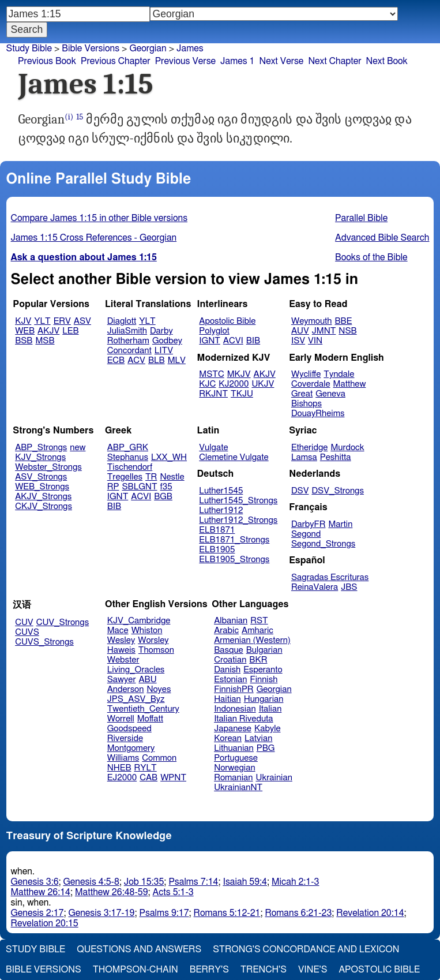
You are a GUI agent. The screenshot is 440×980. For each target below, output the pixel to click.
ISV (298, 341)
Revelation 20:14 (370, 913)
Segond (306, 534)
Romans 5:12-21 (227, 913)
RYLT (145, 768)
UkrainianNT (238, 788)
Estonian (230, 680)
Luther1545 (221, 491)
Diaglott (122, 321)
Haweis (121, 650)
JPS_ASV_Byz (136, 699)
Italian (270, 709)
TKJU (242, 394)
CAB (148, 778)
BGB (163, 497)
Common (159, 758)
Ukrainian (274, 778)
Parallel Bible (361, 218)
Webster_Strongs (48, 467)
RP (113, 487)
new (78, 448)
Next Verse (282, 61)
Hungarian (264, 699)
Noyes (159, 689)
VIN (315, 341)
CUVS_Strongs (44, 642)
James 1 (237, 61)
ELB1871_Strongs (234, 540)
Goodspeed (129, 729)
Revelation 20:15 (45, 923)
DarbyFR (309, 524)
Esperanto (263, 670)
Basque (229, 650)
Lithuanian (234, 748)
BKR (258, 660)
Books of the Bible (371, 257)
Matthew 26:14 (41, 892)
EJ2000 (122, 778)
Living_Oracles (136, 670)
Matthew (350, 384)
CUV (24, 622)
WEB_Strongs (42, 487)
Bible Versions (91, 48)
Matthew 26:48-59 (112, 892)
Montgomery (131, 748)
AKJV (48, 331)
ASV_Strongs (41, 477)
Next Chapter (334, 61)
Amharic (257, 631)
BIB (253, 341)
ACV (136, 360)
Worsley (153, 640)
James (190, 48)
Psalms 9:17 (164, 913)
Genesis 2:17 (37, 913)
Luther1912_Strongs (238, 520)
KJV (23, 321)
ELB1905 (217, 550)
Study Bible (29, 48)
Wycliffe (306, 374)
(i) (69, 117)
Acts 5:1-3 (173, 892)
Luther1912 (221, 510)
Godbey (167, 341)
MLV (177, 360)
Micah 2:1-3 (295, 882)
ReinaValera (315, 587)
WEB (25, 331)
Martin (340, 524)
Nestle (172, 477)
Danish (227, 670)
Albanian (231, 621)
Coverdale (311, 384)
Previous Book (47, 61)
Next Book (387, 61)
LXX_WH (169, 457)
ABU (147, 680)
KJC (207, 384)
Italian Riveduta (243, 719)
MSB (45, 341)
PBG (266, 748)
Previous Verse (185, 61)
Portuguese (236, 758)
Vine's (313, 970)
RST (259, 621)
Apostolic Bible (379, 970)
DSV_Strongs (338, 491)
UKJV (263, 384)
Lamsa (304, 457)
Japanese (233, 729)
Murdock (347, 448)
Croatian (230, 660)
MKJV (239, 374)
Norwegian (234, 768)
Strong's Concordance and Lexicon (306, 949)
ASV (82, 321)
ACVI (233, 341)
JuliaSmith (127, 331)
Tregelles (125, 477)
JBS (349, 587)
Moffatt (150, 719)
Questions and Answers (139, 949)
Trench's (264, 970)
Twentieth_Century (143, 709)
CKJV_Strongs (44, 506)
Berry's (209, 970)
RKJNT (213, 394)
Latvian (258, 738)
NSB (347, 331)
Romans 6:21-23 (298, 913)
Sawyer (122, 680)
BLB (157, 360)
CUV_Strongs (63, 622)
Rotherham (128, 341)
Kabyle (268, 729)
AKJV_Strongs (43, 497)
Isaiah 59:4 (245, 882)
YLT (42, 321)
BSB (24, 341)
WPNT (173, 778)
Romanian (233, 778)
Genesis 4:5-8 (91, 882)
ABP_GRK (128, 448)
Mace (118, 631)
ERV (62, 321)
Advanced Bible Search (382, 238)
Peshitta (336, 457)
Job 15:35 (144, 882)
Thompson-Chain (136, 970)
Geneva (330, 394)
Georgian (148, 48)
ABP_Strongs (41, 448)
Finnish (264, 680)
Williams (123, 758)
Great (302, 394)
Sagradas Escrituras (330, 577)
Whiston (147, 631)
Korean (228, 738)
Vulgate (213, 448)
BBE (344, 321)
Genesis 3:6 (35, 882)
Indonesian (235, 709)
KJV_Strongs (40, 457)
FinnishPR (234, 689)
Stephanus (128, 457)
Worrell (121, 719)
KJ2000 (234, 384)
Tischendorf (130, 467)
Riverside (125, 738)
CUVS (27, 632)
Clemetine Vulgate (234, 457)
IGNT (210, 341)
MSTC (211, 374)
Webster (123, 660)
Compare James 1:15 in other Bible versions (99, 218)
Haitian (227, 699)
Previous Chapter (116, 61)
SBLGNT (139, 487)
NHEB (119, 768)
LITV (164, 351)
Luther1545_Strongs (238, 501)
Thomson (156, 650)
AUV (300, 331)
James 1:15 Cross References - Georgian (94, 238)
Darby (161, 331)
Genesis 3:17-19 (101, 913)
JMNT (324, 331)
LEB (70, 331)
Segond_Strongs (323, 544)
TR (151, 477)
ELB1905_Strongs (234, 560)
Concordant (129, 351)
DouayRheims (318, 414)
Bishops (307, 404)
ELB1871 (217, 530)
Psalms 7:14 (193, 882)
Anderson (126, 689)
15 (80, 117)
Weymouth (312, 321)
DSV (300, 491)
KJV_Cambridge (139, 621)
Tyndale (339, 374)
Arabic (226, 631)
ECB (116, 360)
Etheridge (309, 448)
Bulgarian (264, 650)
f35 (166, 487)
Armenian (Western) (252, 640)
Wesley (121, 640)
